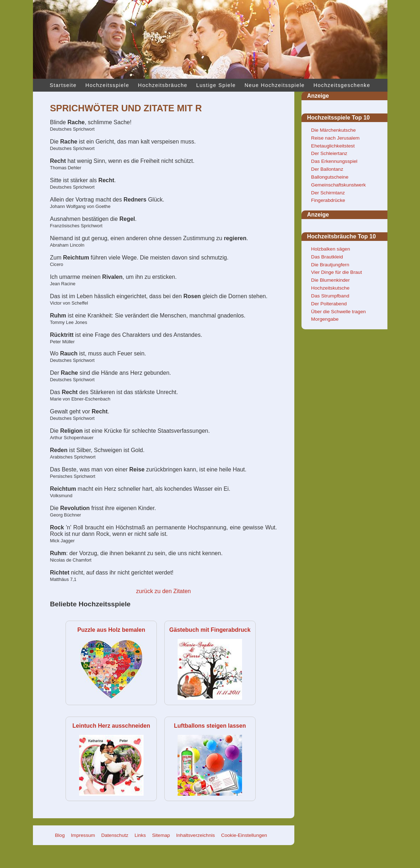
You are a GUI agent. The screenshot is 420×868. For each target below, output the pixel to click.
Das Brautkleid (327, 257)
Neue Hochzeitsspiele (275, 85)
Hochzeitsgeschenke (342, 85)
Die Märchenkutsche (334, 130)
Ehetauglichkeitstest (333, 146)
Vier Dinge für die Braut (337, 272)
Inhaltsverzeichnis (195, 835)
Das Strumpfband (330, 296)
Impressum (83, 835)
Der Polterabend (329, 304)
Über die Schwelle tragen (339, 312)
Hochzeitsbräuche (163, 85)
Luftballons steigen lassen (210, 726)
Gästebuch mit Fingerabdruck (210, 630)
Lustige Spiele (216, 85)
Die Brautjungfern (330, 265)
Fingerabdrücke (328, 200)
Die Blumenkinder (330, 280)
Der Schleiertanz (329, 153)
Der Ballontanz (327, 169)
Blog (60, 835)
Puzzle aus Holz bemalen (111, 630)
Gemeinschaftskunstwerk (339, 185)
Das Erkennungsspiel (334, 161)
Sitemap (161, 835)
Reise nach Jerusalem (335, 138)
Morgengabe (325, 319)
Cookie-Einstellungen (244, 835)
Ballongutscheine (330, 177)
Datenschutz (115, 835)
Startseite (63, 85)
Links (140, 835)
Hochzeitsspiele (107, 85)
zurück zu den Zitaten (163, 591)
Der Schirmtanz (328, 193)
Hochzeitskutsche (330, 288)
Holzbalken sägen (331, 249)
